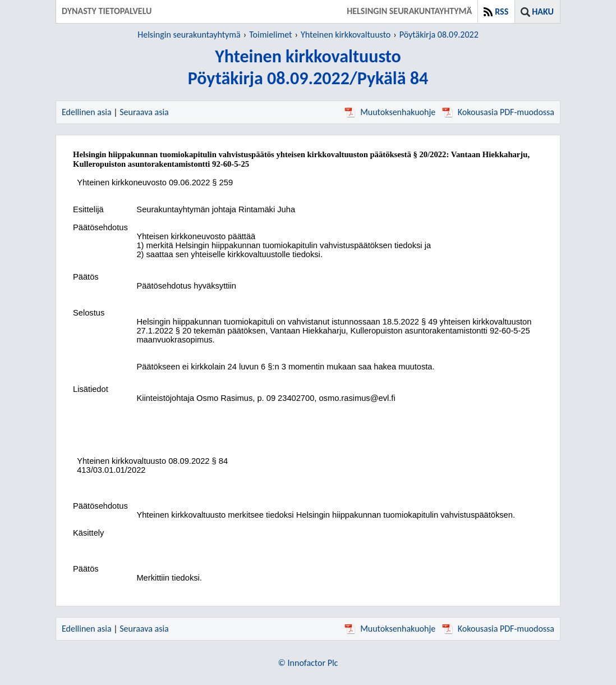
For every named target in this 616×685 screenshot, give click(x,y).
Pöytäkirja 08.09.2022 (439, 35)
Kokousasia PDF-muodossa (498, 112)
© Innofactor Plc (308, 663)
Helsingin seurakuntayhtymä (189, 35)
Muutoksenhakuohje (390, 112)
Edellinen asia (87, 112)
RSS (502, 12)
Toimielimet (270, 35)
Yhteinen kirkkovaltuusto (346, 35)
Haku (543, 12)
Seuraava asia (144, 112)
